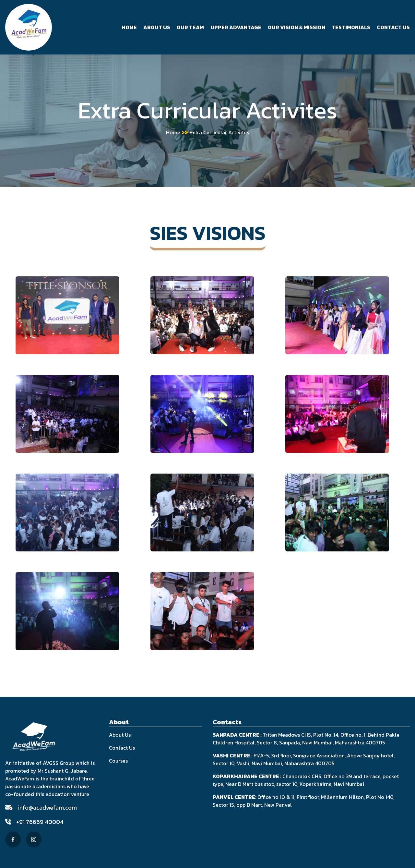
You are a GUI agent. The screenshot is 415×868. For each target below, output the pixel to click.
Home (129, 27)
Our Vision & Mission (296, 27)
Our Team (190, 27)
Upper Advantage (236, 27)
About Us (157, 27)
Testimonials (351, 27)
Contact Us (393, 27)
